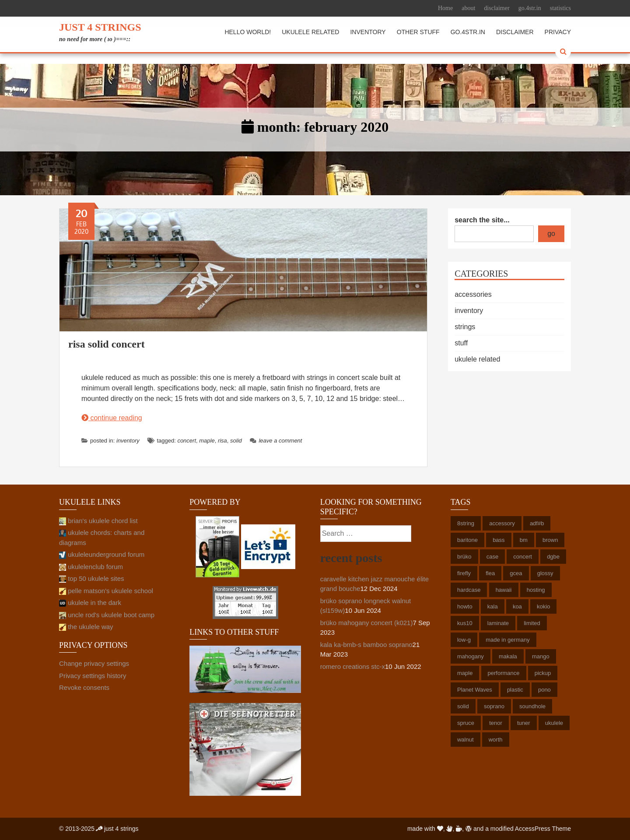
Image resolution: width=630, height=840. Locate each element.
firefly (464, 573)
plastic (515, 690)
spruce (466, 723)
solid (236, 441)
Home (445, 8)
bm (524, 540)
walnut (465, 740)
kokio (543, 606)
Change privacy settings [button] (94, 663)
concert (187, 441)
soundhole (532, 706)
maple (207, 441)
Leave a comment (276, 441)
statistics (560, 8)
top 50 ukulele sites (92, 578)
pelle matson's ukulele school (106, 591)
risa (222, 441)
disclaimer (497, 8)
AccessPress (533, 829)
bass (499, 540)
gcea (516, 573)
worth (496, 740)
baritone (467, 540)
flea (490, 573)
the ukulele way (86, 627)
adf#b (537, 523)
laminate (498, 623)
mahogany (471, 656)
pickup (543, 673)
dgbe (553, 557)
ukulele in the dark (90, 603)
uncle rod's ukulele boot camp (107, 615)
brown (550, 540)
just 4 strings (100, 27)
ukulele (554, 723)
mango (541, 656)
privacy (558, 32)
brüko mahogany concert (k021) (367, 623)
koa (517, 606)
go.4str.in (530, 8)
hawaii (504, 590)
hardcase (469, 590)
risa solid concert (107, 344)
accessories (473, 294)
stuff (461, 343)
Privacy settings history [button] (93, 676)
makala (508, 656)
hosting (536, 590)
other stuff (418, 32)
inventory (368, 32)
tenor (496, 723)
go (551, 234)
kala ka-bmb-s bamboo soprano (366, 645)
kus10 (465, 623)
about (468, 8)
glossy (545, 573)
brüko (464, 557)
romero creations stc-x (353, 666)
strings (465, 327)
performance (504, 673)
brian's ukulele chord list (98, 521)
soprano (494, 706)
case (492, 557)
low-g (464, 640)
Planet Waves (475, 690)
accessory (502, 523)
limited (532, 623)
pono (544, 690)
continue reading (112, 418)
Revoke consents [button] (84, 687)
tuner (524, 723)
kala (493, 606)
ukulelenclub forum (91, 567)
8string (466, 523)
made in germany (507, 640)
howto (465, 606)
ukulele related (310, 32)
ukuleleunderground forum (102, 554)
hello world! (248, 32)
